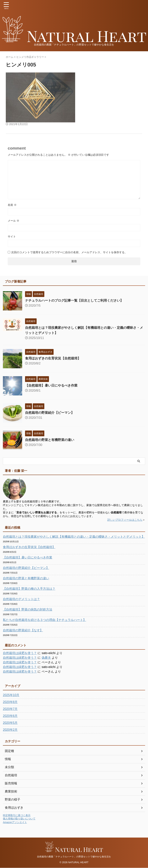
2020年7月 (10, 709)
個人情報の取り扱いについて (19, 819)
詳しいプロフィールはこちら (125, 520)
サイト (12, 236)
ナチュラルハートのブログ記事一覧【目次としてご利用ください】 (77, 300)
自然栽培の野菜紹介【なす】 (23, 630)
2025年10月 (11, 695)
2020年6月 (10, 716)
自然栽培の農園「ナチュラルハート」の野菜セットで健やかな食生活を (74, 857)
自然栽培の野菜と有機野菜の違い (51, 440)
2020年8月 (10, 702)
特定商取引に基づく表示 (17, 815)
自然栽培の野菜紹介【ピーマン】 (51, 413)
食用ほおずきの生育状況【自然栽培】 (55, 358)
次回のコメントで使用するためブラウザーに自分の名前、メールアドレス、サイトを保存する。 (69, 252)
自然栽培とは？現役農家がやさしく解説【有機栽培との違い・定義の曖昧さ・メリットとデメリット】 (74, 537)
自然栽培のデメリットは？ (21, 599)
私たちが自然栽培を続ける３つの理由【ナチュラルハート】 (45, 620)
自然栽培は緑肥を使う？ (20, 653)
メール (13, 221)
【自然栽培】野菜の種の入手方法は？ (29, 589)
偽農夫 (46, 658)
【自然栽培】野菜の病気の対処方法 (28, 609)
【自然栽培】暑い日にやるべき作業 (53, 385)
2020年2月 (10, 730)
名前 (12, 205)
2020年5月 (10, 723)
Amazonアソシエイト (15, 822)
